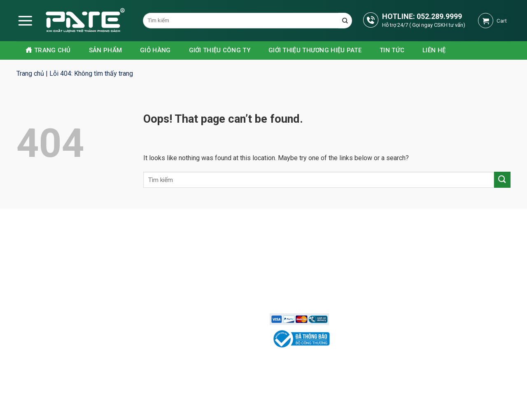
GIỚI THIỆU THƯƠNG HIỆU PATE (315, 50)
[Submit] (502, 180)
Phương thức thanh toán (309, 278)
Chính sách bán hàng (304, 249)
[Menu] (25, 21)
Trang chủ (48, 50)
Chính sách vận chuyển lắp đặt (317, 292)
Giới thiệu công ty (220, 50)
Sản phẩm (105, 50)
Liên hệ (434, 50)
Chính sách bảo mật (303, 263)
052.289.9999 (439, 16)
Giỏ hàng (155, 50)
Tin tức (392, 50)
